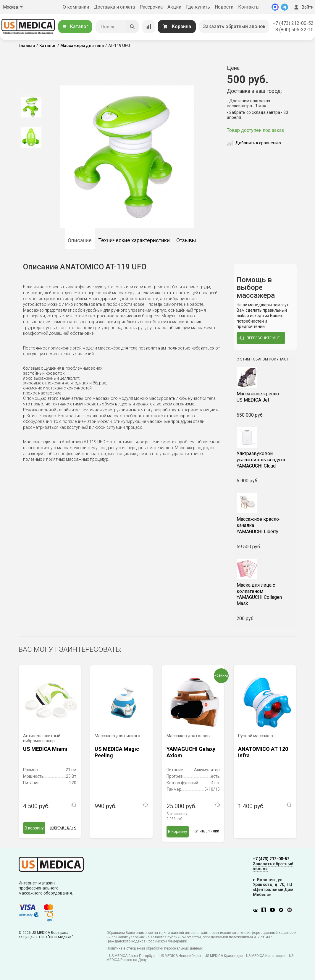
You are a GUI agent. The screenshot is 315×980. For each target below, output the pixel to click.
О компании (76, 7)
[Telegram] (285, 7)
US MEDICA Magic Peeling (117, 752)
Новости (224, 7)
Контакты (249, 7)
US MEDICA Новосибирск (180, 956)
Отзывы (186, 240)
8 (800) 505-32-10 (294, 30)
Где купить (198, 7)
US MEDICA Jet (265, 397)
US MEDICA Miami (45, 749)
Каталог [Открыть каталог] (75, 26)
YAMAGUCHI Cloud (265, 460)
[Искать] (132, 27)
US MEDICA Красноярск (266, 956)
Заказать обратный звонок (234, 26)
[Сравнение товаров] (149, 27)
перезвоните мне (260, 338)
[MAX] (275, 7)
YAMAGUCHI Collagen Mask (265, 594)
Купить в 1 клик (63, 828)
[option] (31, 107)
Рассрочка (151, 7)
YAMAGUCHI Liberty (265, 525)
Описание (80, 240)
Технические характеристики (134, 240)
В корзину (34, 828)
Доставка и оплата (114, 7)
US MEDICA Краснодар (224, 956)
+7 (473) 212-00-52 (293, 23)
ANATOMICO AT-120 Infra (263, 752)
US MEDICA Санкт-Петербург (133, 956)
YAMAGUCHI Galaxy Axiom (191, 752)
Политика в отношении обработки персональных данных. (155, 948)
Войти (303, 7)
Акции (174, 7)
